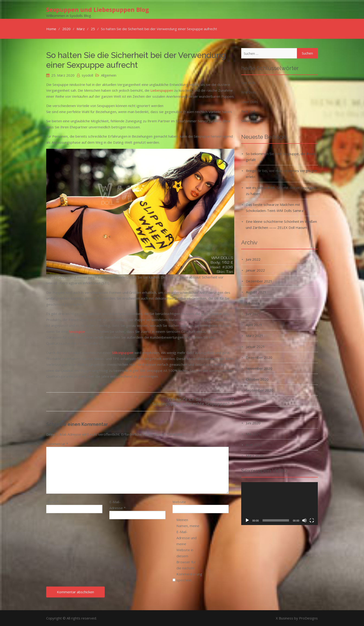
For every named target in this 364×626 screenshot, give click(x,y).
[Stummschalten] (304, 520)
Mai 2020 (253, 434)
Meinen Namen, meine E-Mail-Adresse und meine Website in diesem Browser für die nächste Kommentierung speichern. (188, 550)
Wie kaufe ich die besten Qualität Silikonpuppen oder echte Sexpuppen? (193, 402)
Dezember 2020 (259, 357)
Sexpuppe (77, 331)
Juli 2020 (253, 412)
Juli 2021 (253, 303)
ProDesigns (308, 618)
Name (52, 502)
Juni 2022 (253, 259)
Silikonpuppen (123, 352)
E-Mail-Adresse (117, 505)
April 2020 (254, 444)
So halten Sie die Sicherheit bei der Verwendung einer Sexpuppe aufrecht (136, 60)
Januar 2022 (255, 270)
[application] (279, 503)
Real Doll (248, 111)
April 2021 (254, 324)
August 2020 (256, 401)
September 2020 (260, 390)
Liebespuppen (162, 90)
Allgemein (109, 75)
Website (179, 502)
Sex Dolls (249, 82)
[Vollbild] (312, 520)
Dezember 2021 (259, 281)
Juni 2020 (253, 423)
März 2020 (255, 455)
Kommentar (57, 444)
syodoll (87, 75)
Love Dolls (250, 101)
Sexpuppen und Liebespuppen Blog (98, 10)
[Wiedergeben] (247, 520)
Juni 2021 (253, 314)
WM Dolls (249, 92)
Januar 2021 (255, 346)
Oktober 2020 (257, 379)
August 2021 (256, 292)
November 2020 (259, 368)
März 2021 (255, 335)
